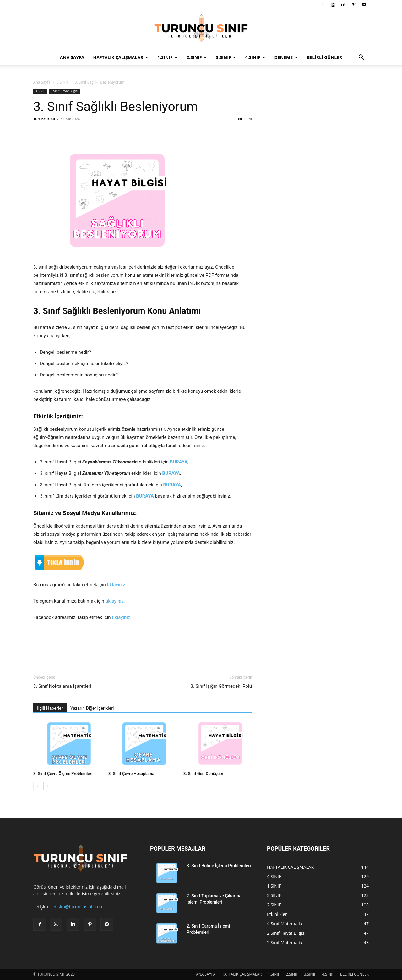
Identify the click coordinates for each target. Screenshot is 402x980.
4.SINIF (255, 57)
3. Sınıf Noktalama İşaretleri (62, 686)
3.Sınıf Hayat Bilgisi (64, 91)
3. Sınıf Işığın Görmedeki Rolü (221, 686)
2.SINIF (197, 57)
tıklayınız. (117, 585)
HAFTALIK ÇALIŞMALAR (121, 57)
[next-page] (47, 786)
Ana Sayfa (42, 82)
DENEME (286, 57)
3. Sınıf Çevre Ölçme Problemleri (63, 773)
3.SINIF (226, 57)
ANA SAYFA (72, 57)
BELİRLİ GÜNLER (324, 57)
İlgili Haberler (50, 708)
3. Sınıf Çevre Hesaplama (131, 773)
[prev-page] (37, 786)
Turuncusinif (44, 119)
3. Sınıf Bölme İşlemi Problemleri (219, 866)
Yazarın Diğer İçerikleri (92, 708)
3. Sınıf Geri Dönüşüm (203, 773)
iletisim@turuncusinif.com (77, 907)
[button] (361, 58)
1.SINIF (167, 57)
